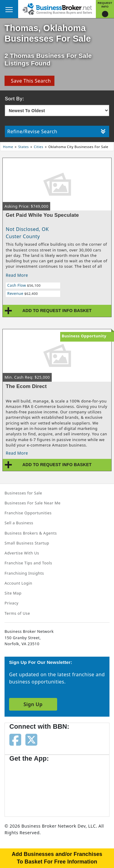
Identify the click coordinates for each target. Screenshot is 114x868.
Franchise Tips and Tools (28, 563)
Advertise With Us (22, 553)
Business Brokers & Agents (31, 533)
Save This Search (29, 81)
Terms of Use (17, 613)
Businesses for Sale (23, 493)
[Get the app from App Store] (31, 787)
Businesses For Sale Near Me (33, 503)
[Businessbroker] (57, 8)
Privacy (11, 603)
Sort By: (15, 99)
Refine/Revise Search (56, 131)
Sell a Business (19, 523)
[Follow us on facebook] (15, 739)
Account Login (18, 583)
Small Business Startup (27, 543)
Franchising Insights (24, 573)
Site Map (13, 593)
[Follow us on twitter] (31, 739)
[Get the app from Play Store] (79, 787)
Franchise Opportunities (28, 513)
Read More (17, 275)
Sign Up (33, 704)
